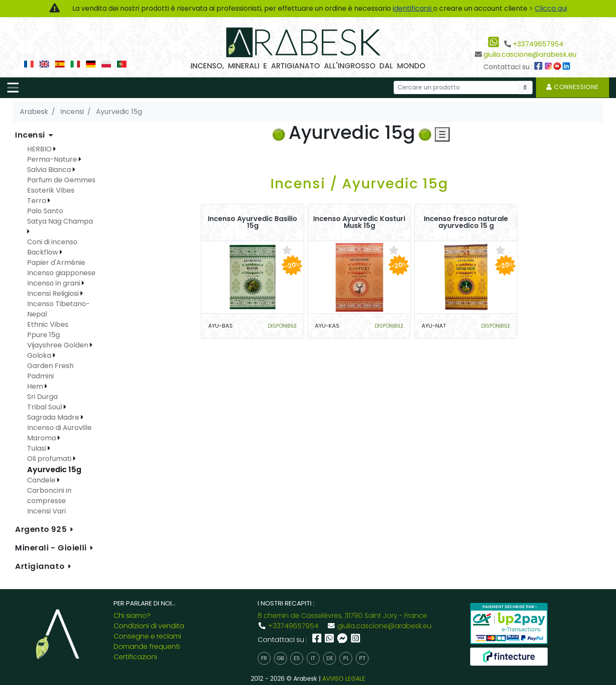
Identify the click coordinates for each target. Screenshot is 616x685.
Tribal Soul (45, 407)
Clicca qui (551, 8)
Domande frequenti (147, 647)
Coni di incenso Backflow (52, 247)
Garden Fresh (50, 366)
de (330, 658)
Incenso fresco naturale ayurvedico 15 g (466, 222)
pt (362, 658)
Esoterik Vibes (51, 190)
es (297, 658)
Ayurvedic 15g (54, 470)
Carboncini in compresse (49, 496)
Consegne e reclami (147, 636)
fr (264, 658)
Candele (42, 480)
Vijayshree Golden (59, 345)
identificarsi (413, 8)
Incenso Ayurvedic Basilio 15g (253, 222)
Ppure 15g (43, 335)
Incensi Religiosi (54, 293)
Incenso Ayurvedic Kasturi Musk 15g (359, 222)
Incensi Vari (46, 511)
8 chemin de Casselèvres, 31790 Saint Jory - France (342, 616)
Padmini (40, 376)
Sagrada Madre (54, 417)
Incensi (31, 135)
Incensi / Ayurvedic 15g (359, 183)
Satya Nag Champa (60, 221)
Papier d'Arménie (56, 263)
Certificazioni (135, 657)
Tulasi (37, 448)
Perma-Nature (53, 159)
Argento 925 (42, 529)
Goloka (40, 355)
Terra (37, 201)
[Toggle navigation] (13, 88)
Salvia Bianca (50, 170)
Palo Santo (45, 211)
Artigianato (41, 566)
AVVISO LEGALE (344, 679)
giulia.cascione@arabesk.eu (530, 54)
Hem (36, 386)
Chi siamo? (132, 616)
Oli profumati (50, 459)
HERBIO (40, 149)
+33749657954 (538, 44)
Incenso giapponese (61, 273)
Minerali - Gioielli (52, 548)
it (313, 658)
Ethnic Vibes (48, 324)
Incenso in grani (54, 283)
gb (280, 658)
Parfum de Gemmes (61, 180)
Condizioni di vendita (149, 626)
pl (346, 658)
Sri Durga (42, 397)
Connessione (573, 87)
